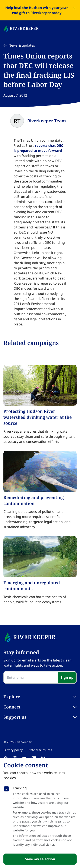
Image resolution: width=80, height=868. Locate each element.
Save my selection (40, 859)
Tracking (20, 788)
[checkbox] (6, 788)
